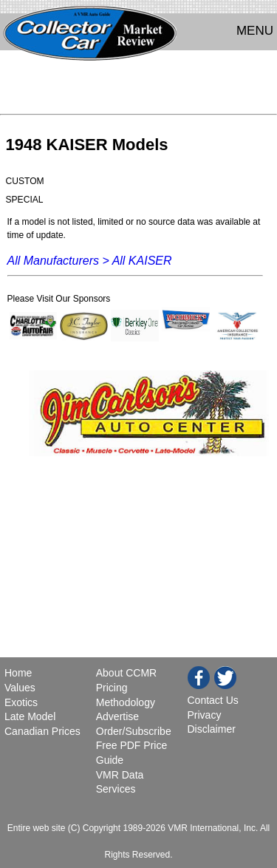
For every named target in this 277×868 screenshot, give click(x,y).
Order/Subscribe (134, 731)
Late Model (30, 716)
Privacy (205, 715)
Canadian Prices (42, 731)
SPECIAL (25, 200)
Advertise (117, 716)
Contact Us (213, 700)
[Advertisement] (138, 86)
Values (20, 688)
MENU (255, 31)
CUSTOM (25, 181)
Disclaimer (212, 729)
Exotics (21, 702)
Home (20, 673)
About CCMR (126, 673)
